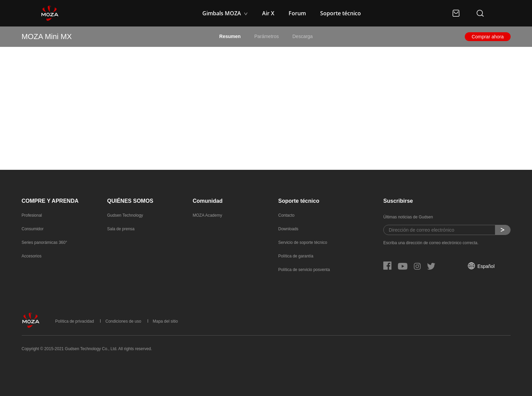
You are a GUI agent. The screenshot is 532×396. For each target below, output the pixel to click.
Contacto (287, 215)
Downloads (288, 229)
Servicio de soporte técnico (303, 242)
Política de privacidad (75, 321)
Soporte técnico (341, 13)
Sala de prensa (121, 229)
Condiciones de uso (123, 321)
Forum (297, 13)
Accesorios (32, 256)
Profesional (32, 215)
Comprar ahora (488, 37)
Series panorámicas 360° (44, 242)
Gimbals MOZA (222, 13)
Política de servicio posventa (304, 270)
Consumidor (33, 229)
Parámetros (267, 36)
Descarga (302, 36)
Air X (268, 13)
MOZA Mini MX (47, 37)
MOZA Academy (208, 215)
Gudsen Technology (125, 215)
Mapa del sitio (165, 321)
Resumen (230, 36)
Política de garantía (296, 256)
